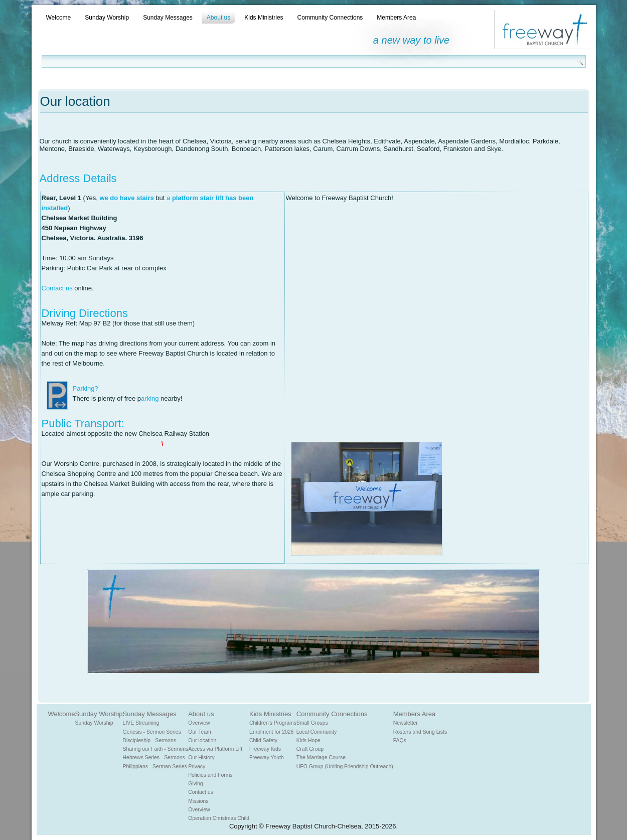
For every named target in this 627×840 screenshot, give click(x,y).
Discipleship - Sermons (149, 740)
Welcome (59, 18)
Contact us (57, 288)
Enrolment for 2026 (271, 732)
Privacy (197, 767)
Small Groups (312, 723)
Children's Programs (273, 723)
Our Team (199, 732)
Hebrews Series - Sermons (154, 758)
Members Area (396, 18)
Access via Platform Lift (215, 749)
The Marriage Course (321, 758)
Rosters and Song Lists (420, 732)
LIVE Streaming (141, 723)
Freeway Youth (267, 758)
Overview (199, 723)
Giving (195, 784)
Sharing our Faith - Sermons (156, 749)
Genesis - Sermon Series (152, 732)
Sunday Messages (168, 18)
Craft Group (310, 749)
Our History (201, 758)
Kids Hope (308, 740)
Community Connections (330, 18)
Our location (202, 740)
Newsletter (406, 723)
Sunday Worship (107, 18)
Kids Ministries (264, 18)
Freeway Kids (265, 749)
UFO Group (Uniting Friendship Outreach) (345, 767)
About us (218, 18)
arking (150, 398)
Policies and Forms (210, 775)
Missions (198, 801)
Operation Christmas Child (219, 818)
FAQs (400, 740)
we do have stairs (126, 198)
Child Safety (263, 740)
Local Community (317, 732)
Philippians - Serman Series (155, 767)
